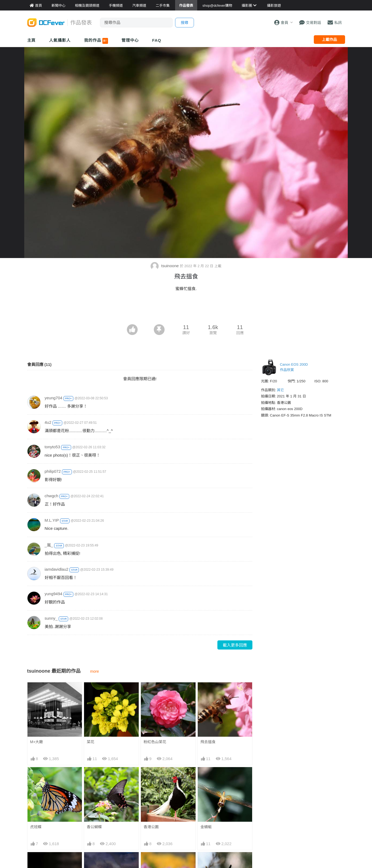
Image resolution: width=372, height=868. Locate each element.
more (95, 671)
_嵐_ (49, 545)
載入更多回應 (235, 645)
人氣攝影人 (60, 40)
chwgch (52, 496)
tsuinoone (165, 266)
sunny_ (51, 618)
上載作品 (329, 40)
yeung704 (54, 398)
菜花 (91, 742)
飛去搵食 (208, 742)
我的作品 (96, 41)
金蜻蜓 (206, 827)
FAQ (157, 40)
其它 (280, 390)
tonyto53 (53, 447)
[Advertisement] (186, 309)
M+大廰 (37, 742)
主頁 (32, 40)
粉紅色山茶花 (155, 742)
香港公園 (151, 827)
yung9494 (54, 594)
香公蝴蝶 (94, 827)
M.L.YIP (52, 520)
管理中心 (130, 40)
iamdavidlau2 (57, 569)
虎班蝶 (36, 827)
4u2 (48, 422)
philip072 (53, 471)
